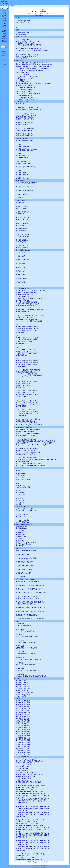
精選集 (4, 13)
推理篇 (4, 33)
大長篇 (4, 28)
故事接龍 (4, 41)
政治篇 (4, 31)
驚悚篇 (4, 23)
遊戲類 (4, 36)
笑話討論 (4, 38)
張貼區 (4, 11)
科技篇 (4, 21)
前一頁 (35, 14)
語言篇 (4, 16)
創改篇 (4, 26)
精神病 (4, 18)
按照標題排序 (39, 16)
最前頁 (30, 14)
